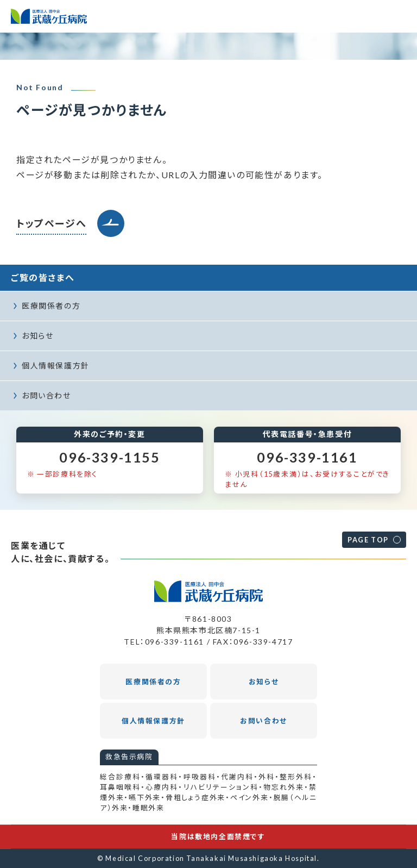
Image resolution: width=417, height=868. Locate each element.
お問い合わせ (46, 395)
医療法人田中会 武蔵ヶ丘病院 (49, 16)
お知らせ (37, 336)
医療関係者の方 (51, 306)
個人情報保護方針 (56, 366)
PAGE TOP (368, 540)
